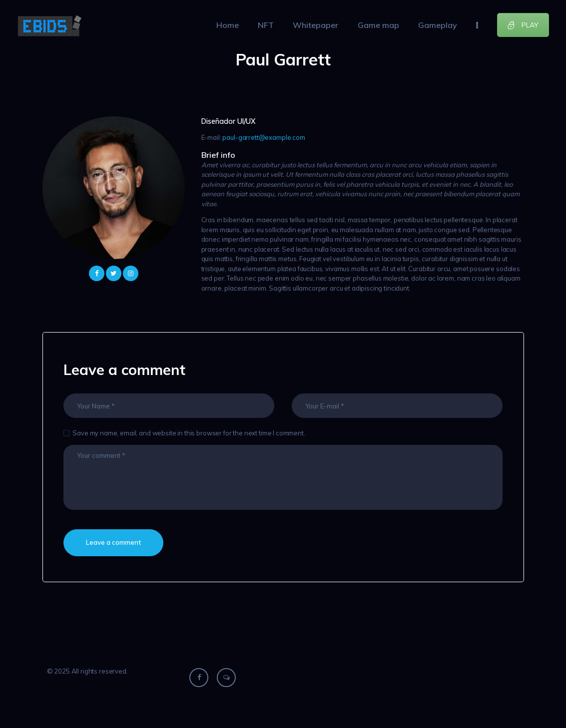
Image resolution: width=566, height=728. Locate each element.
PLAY (523, 25)
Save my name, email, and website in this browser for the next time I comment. (189, 433)
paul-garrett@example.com (264, 137)
